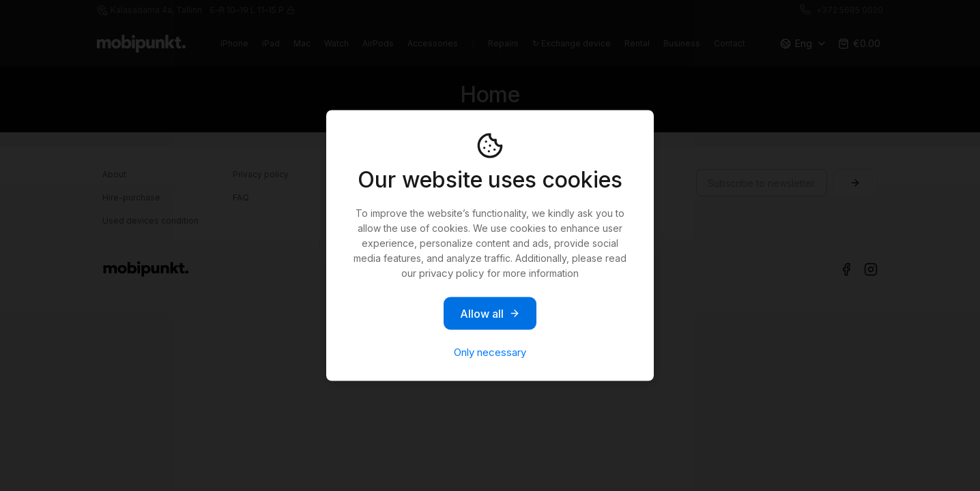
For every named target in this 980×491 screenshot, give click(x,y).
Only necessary (490, 352)
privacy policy (451, 273)
